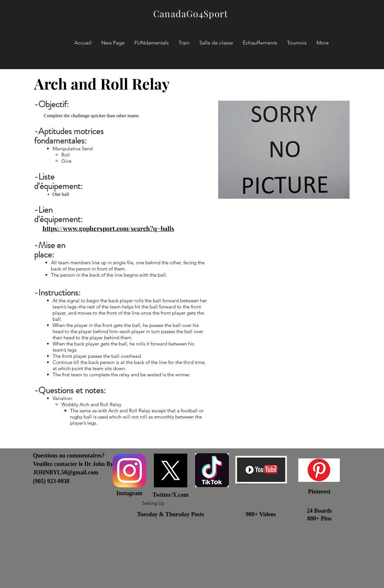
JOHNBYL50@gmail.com (66, 472)
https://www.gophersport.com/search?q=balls (108, 228)
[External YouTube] (284, 316)
